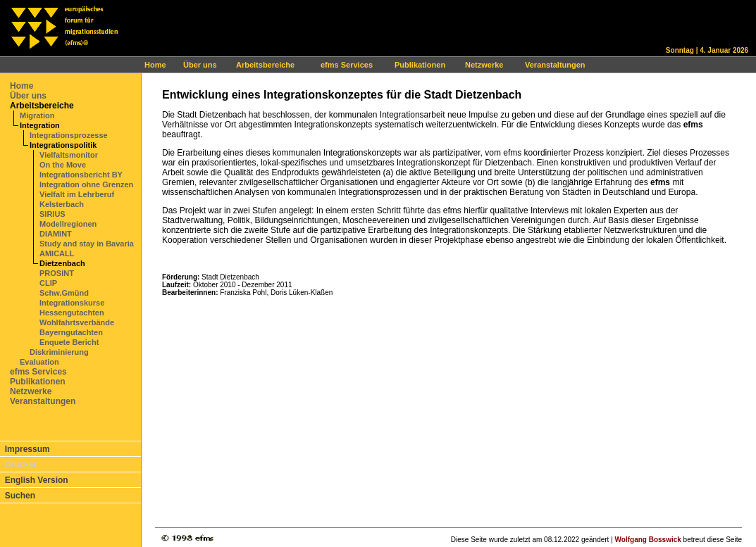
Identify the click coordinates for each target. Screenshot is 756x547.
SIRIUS (52, 214)
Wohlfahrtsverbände (77, 322)
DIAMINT (56, 234)
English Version (37, 480)
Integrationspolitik (63, 145)
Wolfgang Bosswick (648, 540)
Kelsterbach (62, 204)
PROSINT (57, 273)
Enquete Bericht (69, 342)
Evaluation (39, 362)
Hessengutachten (72, 313)
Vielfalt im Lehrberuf (77, 194)
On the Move (63, 165)
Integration (40, 125)
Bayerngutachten (71, 332)
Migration (37, 115)
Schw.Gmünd (64, 293)
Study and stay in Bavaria (87, 244)
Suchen (20, 496)
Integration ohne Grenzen (86, 184)
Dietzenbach (62, 263)
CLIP (48, 283)
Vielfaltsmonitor (69, 155)
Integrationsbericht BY (81, 175)
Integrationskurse (72, 303)
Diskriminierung (59, 352)
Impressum (27, 449)
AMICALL (57, 253)
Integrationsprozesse (69, 135)
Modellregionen (68, 224)
